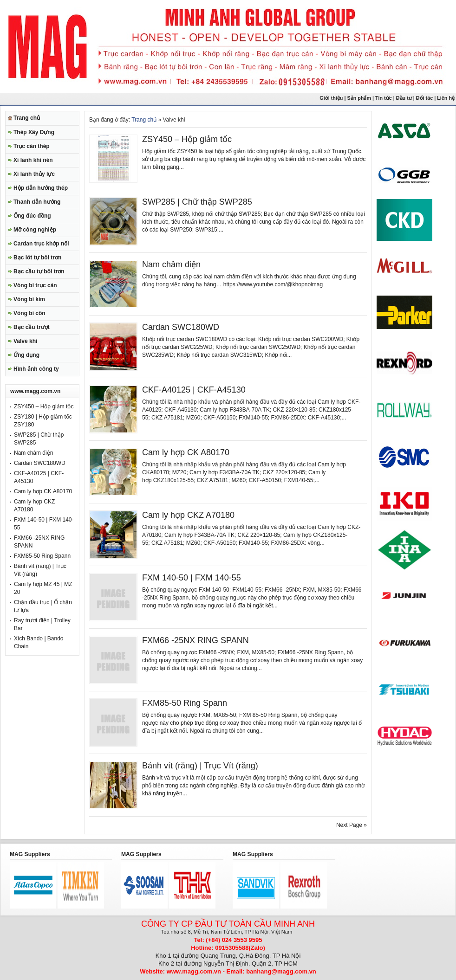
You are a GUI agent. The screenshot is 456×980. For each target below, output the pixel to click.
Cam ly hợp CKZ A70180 (188, 515)
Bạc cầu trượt (32, 327)
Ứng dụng (26, 355)
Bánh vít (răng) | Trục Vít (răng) (200, 766)
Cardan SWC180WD (40, 463)
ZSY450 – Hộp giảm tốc (44, 406)
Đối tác (424, 98)
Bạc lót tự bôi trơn (37, 258)
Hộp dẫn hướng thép (41, 188)
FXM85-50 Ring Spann (42, 556)
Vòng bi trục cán (35, 285)
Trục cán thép (32, 146)
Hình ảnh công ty (36, 369)
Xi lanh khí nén (33, 160)
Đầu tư (405, 98)
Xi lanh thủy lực (34, 174)
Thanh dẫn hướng (37, 202)
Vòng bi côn (29, 313)
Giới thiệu (331, 98)
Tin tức (384, 98)
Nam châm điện (33, 453)
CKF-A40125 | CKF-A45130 (194, 390)
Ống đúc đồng (32, 216)
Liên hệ (446, 98)
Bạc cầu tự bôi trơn (39, 271)
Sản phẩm (359, 98)
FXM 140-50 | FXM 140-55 (192, 578)
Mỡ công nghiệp (35, 230)
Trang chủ (27, 118)
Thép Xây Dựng (34, 132)
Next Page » (352, 825)
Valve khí (25, 341)
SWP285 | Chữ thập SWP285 (197, 202)
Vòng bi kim (29, 299)
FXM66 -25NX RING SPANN (195, 640)
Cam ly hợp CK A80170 (43, 491)
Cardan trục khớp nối (41, 244)
